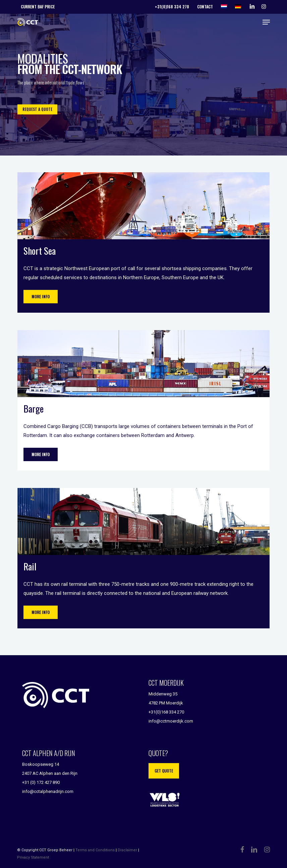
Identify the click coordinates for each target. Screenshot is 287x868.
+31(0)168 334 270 (166, 712)
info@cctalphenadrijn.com (48, 791)
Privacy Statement (33, 857)
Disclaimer (127, 850)
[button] (266, 22)
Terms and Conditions (95, 850)
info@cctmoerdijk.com (171, 721)
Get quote (164, 771)
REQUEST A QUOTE (37, 109)
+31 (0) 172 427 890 (41, 782)
